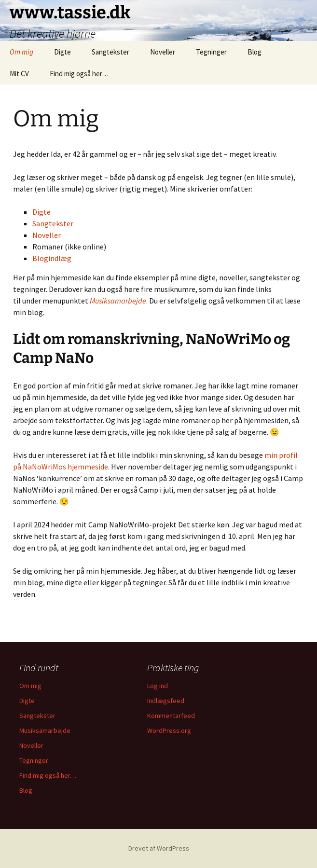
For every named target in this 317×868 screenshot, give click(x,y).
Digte (62, 52)
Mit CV (19, 74)
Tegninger (211, 52)
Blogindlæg (52, 258)
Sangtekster (110, 52)
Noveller (163, 52)
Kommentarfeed (171, 716)
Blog (255, 52)
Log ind (158, 686)
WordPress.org (169, 730)
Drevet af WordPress (159, 848)
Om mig (21, 52)
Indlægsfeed (166, 701)
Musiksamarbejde (118, 301)
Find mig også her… (79, 74)
